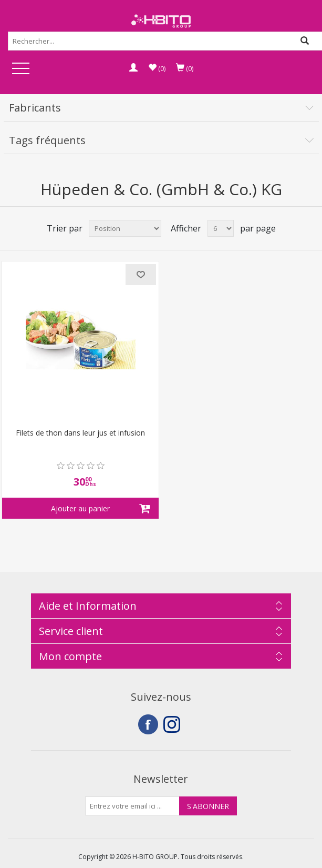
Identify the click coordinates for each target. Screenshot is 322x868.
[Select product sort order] (125, 228)
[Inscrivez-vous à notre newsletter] (132, 806)
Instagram (173, 724)
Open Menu (20, 69)
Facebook (148, 724)
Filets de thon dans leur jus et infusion (80, 433)
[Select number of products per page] (221, 228)
